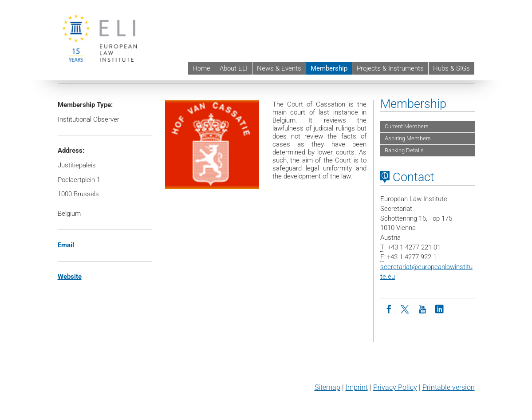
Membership (329, 68)
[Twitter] (406, 309)
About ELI (234, 68)
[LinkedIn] (439, 309)
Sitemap (327, 387)
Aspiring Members (408, 138)
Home (201, 68)
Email (66, 245)
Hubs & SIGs (451, 68)
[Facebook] (389, 309)
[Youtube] (422, 309)
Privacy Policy (395, 387)
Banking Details (404, 150)
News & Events (279, 68)
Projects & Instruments (390, 68)
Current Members (407, 126)
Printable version (449, 387)
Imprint (357, 387)
